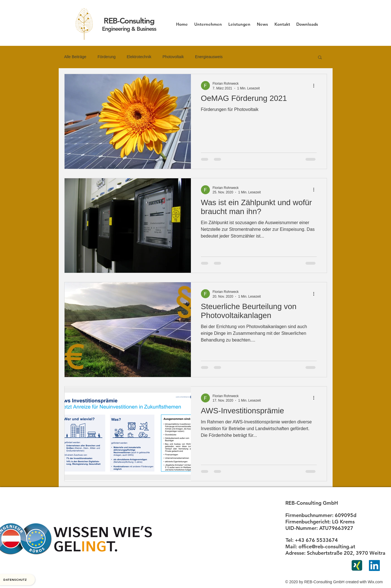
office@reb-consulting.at (327, 546)
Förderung (107, 57)
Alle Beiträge (75, 57)
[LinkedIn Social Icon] (374, 566)
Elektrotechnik (139, 57)
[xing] (357, 565)
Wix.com (375, 582)
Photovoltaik (173, 57)
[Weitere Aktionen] (316, 86)
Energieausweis (209, 57)
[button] (320, 58)
